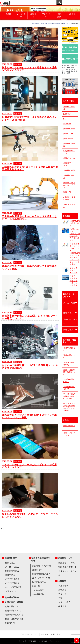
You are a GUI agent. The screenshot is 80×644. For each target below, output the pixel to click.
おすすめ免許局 (12, 579)
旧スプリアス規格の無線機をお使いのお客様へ (69, 407)
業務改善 (67, 124)
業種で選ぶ (68, 330)
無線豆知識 (68, 139)
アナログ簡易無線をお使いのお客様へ (69, 396)
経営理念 (62, 590)
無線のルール (69, 134)
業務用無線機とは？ (41, 574)
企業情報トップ (65, 558)
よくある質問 (38, 590)
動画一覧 (67, 192)
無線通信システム (67, 563)
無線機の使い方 (69, 176)
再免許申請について (69, 381)
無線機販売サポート (68, 567)
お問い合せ (70, 59)
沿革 (60, 598)
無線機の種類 (69, 129)
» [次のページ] (8, 528)
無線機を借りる (12, 597)
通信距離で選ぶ (69, 321)
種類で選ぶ (68, 313)
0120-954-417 (70, 49)
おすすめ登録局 (12, 583)
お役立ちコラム (69, 206)
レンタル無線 (21, 15)
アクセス (62, 594)
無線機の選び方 (69, 145)
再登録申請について (69, 388)
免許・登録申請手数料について (69, 372)
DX (65, 119)
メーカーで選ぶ (69, 305)
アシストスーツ (46, 15)
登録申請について (69, 356)
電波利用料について (69, 364)
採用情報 (62, 606)
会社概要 (72, 14)
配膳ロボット (34, 15)
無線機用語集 (38, 594)
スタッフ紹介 (64, 602)
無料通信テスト (69, 427)
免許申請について (69, 349)
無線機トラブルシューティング (69, 185)
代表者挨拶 (63, 586)
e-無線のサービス (69, 152)
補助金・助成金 (69, 108)
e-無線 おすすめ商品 (69, 198)
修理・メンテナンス (69, 434)
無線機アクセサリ (69, 164)
